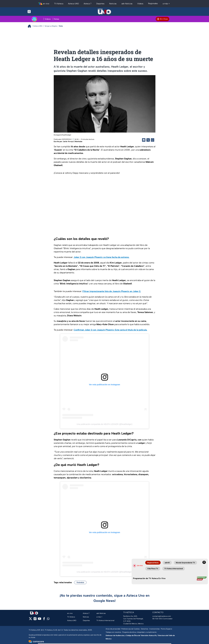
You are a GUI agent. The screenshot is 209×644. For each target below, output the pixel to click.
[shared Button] (153, 140)
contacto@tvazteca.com (162, 616)
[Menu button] (39, 12)
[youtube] (40, 620)
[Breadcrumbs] (30, 26)
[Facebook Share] (144, 140)
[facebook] (44, 620)
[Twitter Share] (148, 140)
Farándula (80, 582)
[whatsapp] (48, 619)
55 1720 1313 (157, 619)
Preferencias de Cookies (131, 629)
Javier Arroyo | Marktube (73, 141)
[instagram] (35, 620)
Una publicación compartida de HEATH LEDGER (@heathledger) (104, 424)
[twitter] (30, 620)
